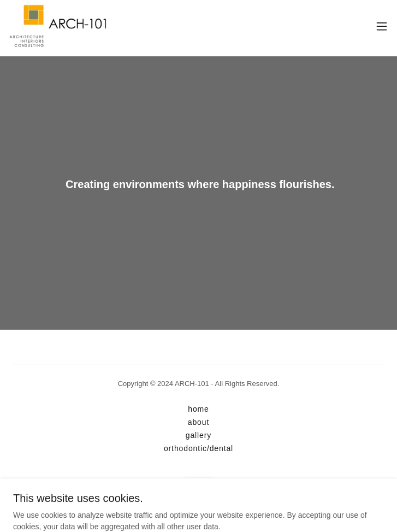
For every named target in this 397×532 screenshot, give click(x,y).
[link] (58, 26)
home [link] (198, 409)
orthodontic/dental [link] (198, 448)
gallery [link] (198, 435)
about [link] (198, 422)
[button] (382, 26)
